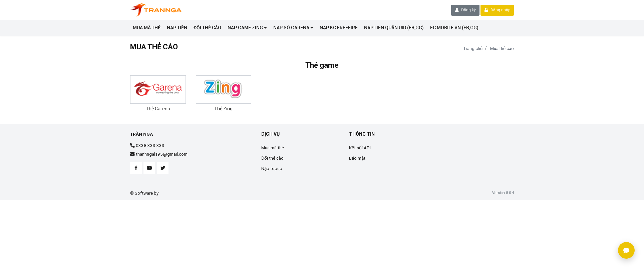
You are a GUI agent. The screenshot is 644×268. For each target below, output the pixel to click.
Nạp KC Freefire (339, 28)
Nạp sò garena (293, 28)
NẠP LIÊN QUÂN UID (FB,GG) (394, 28)
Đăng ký (465, 10)
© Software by (144, 193)
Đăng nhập (497, 10)
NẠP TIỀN (177, 28)
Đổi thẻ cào (207, 28)
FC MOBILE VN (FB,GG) (454, 28)
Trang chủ (473, 48)
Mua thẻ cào (502, 48)
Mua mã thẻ (147, 28)
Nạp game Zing (247, 28)
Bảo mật (357, 158)
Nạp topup (272, 168)
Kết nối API (360, 148)
